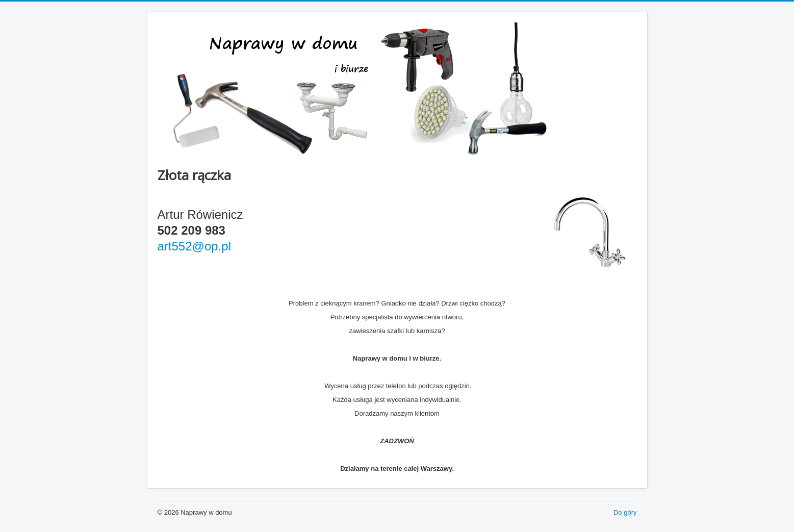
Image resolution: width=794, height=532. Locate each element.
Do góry (625, 512)
